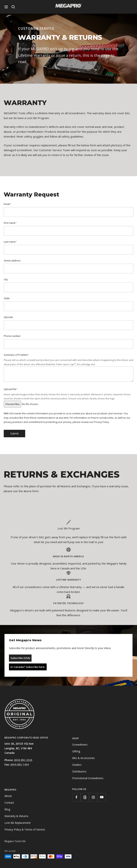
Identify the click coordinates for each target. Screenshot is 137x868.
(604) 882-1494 (20, 765)
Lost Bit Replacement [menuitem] (18, 823)
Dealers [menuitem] (77, 765)
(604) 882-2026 (23, 760)
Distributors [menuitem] (79, 771)
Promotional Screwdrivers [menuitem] (88, 778)
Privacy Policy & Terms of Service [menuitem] (25, 829)
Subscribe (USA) (20, 658)
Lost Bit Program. (38, 118)
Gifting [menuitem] (76, 751)
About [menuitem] (8, 796)
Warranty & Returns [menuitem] (16, 816)
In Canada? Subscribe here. (28, 667)
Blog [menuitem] (7, 809)
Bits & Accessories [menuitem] (84, 758)
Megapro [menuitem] (10, 790)
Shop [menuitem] (76, 738)
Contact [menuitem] (9, 803)
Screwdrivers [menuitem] (80, 745)
